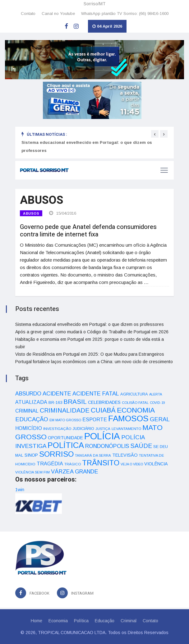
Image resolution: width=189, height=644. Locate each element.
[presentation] (155, 134)
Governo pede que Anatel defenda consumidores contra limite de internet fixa (88, 231)
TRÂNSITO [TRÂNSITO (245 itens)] (101, 463)
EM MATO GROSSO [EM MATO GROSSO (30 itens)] (65, 420)
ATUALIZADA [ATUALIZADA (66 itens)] (31, 402)
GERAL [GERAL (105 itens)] (160, 419)
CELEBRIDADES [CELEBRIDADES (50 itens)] (104, 402)
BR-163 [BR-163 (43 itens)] (55, 402)
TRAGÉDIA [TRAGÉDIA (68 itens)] (50, 464)
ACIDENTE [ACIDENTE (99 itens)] (57, 393)
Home (37, 621)
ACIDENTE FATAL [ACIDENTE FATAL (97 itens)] (96, 394)
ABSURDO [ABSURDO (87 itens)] (28, 394)
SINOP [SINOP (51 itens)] (31, 455)
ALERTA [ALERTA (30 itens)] (156, 394)
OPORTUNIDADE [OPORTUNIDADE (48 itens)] (65, 438)
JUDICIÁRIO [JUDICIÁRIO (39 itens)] (83, 429)
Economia (58, 621)
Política (81, 621)
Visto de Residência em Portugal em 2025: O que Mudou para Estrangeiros (90, 354)
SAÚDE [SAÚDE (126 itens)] (141, 446)
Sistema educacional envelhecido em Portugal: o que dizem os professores (90, 324)
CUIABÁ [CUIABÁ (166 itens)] (103, 410)
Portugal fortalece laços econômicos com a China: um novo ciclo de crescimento (94, 362)
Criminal (129, 621)
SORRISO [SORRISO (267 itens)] (56, 454)
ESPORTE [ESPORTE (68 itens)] (95, 419)
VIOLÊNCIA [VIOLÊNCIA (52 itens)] (156, 464)
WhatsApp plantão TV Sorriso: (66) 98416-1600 (125, 14)
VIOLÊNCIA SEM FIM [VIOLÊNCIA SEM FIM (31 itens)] (32, 472)
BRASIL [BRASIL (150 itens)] (75, 402)
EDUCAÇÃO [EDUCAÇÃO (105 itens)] (32, 419)
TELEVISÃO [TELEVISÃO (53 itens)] (125, 455)
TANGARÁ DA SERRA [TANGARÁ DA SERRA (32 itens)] (93, 455)
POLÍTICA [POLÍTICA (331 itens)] (66, 445)
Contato (28, 14)
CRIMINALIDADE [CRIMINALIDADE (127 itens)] (65, 410)
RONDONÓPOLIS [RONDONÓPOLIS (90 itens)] (107, 446)
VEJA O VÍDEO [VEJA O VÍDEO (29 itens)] (132, 464)
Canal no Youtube (58, 14)
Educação (105, 621)
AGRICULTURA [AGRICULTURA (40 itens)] (134, 394)
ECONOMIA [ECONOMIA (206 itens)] (136, 410)
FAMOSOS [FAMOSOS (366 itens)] (128, 418)
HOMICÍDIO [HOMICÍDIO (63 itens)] (29, 428)
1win (20, 490)
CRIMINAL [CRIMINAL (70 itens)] (27, 411)
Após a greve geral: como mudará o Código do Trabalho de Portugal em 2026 (92, 332)
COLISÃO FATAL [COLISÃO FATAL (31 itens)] (135, 403)
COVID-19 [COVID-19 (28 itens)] (157, 403)
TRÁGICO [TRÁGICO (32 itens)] (73, 464)
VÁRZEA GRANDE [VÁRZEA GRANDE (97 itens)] (75, 472)
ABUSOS (31, 213)
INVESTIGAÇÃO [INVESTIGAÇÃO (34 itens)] (57, 429)
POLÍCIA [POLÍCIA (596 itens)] (102, 436)
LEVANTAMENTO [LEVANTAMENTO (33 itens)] (126, 429)
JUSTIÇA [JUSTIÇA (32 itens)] (103, 429)
